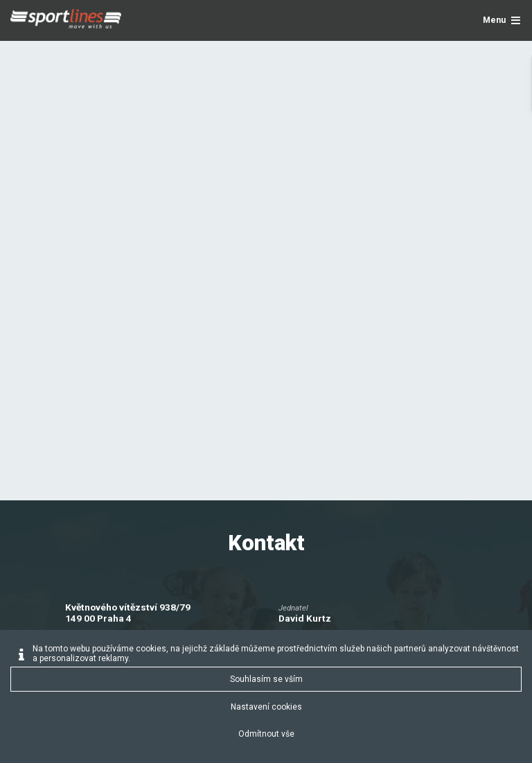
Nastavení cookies (266, 707)
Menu (502, 20)
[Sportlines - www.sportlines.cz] (66, 21)
